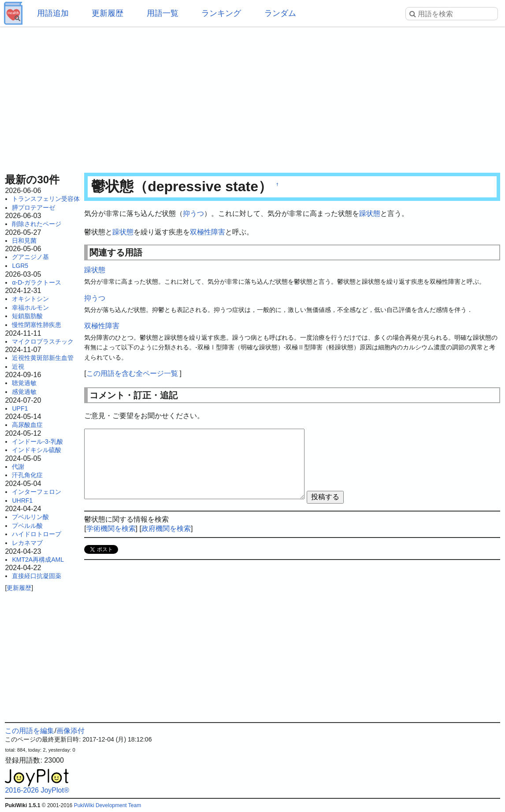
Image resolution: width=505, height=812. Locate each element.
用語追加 (53, 13)
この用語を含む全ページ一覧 (132, 373)
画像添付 (71, 731)
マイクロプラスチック (43, 341)
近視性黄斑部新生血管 (43, 358)
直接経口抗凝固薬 (37, 576)
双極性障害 (208, 232)
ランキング (221, 13)
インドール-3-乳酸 (37, 441)
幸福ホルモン (30, 308)
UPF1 (20, 408)
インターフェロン (37, 492)
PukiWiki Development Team (108, 805)
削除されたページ (37, 224)
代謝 (18, 467)
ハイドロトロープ (37, 534)
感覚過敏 (24, 392)
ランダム (280, 13)
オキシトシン (30, 299)
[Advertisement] (252, 97)
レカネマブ (27, 543)
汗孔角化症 (27, 475)
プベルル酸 (27, 526)
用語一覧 (163, 13)
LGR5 (20, 266)
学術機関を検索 (111, 528)
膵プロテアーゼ (33, 208)
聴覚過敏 (24, 383)
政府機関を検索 (166, 528)
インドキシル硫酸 (37, 450)
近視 (18, 367)
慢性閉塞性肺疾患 (37, 325)
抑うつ (193, 213)
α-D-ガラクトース (37, 282)
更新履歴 (108, 13)
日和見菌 (24, 241)
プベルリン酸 (30, 517)
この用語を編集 (30, 731)
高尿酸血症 (27, 425)
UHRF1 (22, 501)
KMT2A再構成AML (38, 560)
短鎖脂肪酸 (27, 316)
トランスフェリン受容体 (46, 199)
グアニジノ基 (30, 257)
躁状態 (370, 213)
